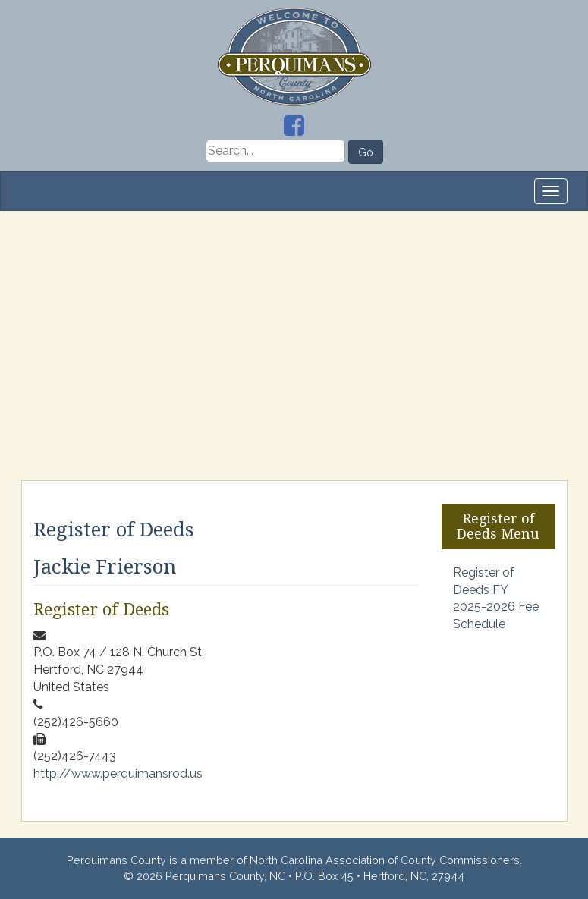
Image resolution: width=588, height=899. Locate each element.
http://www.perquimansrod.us (118, 773)
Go (366, 152)
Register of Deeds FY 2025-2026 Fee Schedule (496, 599)
